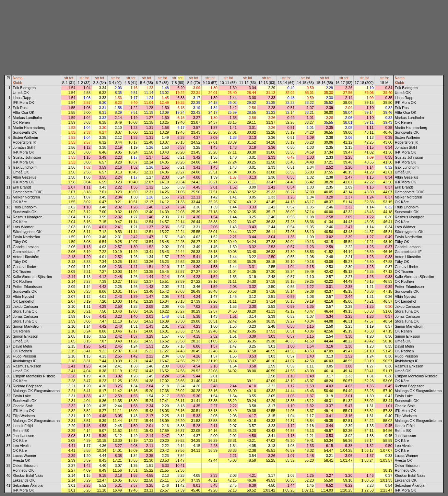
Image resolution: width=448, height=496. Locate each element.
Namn (17, 78)
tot (71, 78)
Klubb (17, 83)
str (66, 78)
